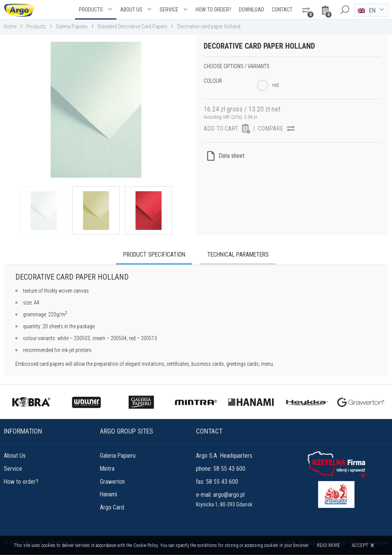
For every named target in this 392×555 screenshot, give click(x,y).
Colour (213, 81)
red (275, 85)
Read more (328, 545)
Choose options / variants (237, 66)
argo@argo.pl (229, 495)
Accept (360, 545)
